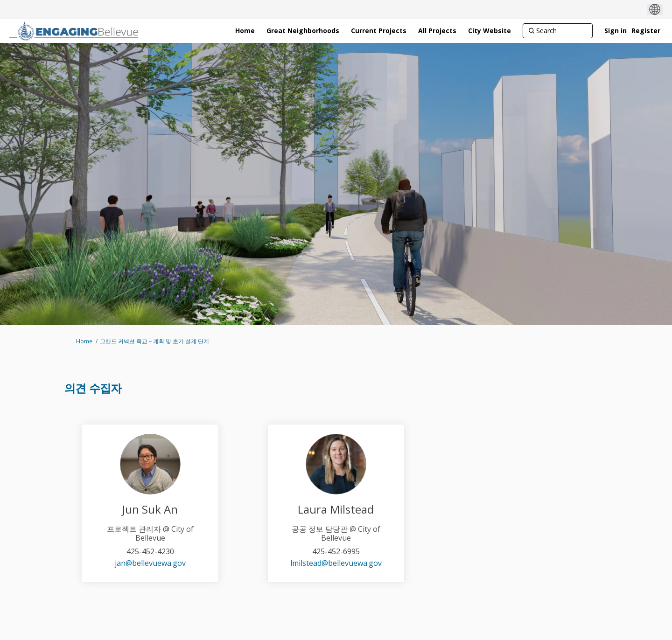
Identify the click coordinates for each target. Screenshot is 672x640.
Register (646, 31)
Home (84, 341)
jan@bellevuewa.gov (150, 563)
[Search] (558, 31)
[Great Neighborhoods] (303, 31)
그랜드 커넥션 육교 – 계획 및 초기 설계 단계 (154, 341)
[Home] (245, 31)
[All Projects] (437, 31)
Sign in (616, 31)
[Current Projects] (379, 31)
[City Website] (490, 31)
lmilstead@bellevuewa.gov (336, 563)
